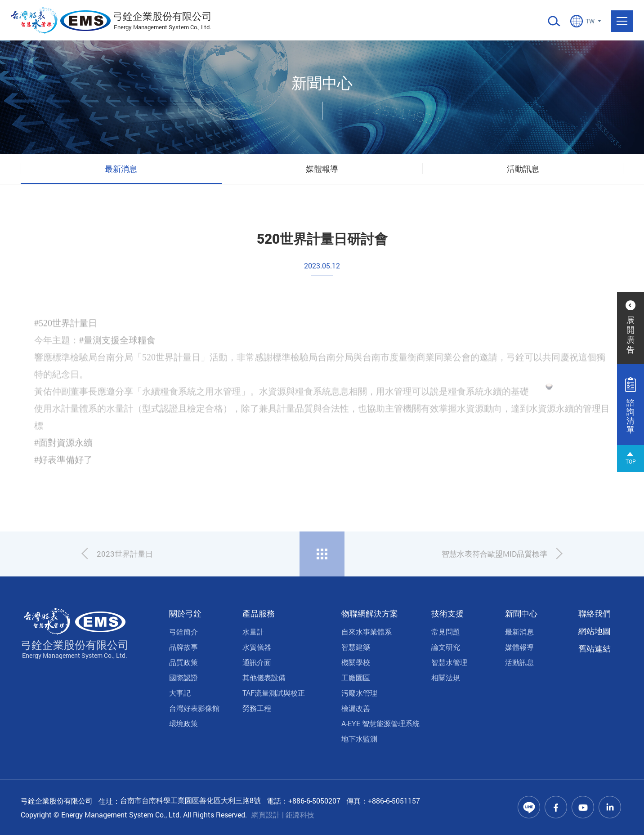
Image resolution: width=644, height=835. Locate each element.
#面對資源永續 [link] (63, 455)
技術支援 (447, 613)
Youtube (583, 807)
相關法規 (446, 677)
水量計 (253, 632)
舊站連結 (595, 648)
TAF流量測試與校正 (274, 693)
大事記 (180, 693)
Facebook (556, 807)
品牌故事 (183, 647)
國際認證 (183, 677)
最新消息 (121, 169)
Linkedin (610, 807)
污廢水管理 (359, 693)
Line (529, 807)
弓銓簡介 (183, 632)
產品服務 (259, 613)
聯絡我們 (595, 613)
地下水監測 (359, 739)
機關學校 (356, 662)
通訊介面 (257, 662)
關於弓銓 (185, 613)
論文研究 (446, 647)
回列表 (322, 554)
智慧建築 (356, 647)
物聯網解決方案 (370, 613)
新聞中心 (521, 613)
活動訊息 (523, 169)
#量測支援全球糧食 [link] (117, 353)
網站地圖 (595, 631)
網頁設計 (266, 815)
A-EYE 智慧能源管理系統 (380, 723)
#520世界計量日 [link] (66, 335)
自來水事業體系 (367, 632)
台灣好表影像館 (194, 708)
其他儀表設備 (264, 677)
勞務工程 (257, 708)
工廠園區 (356, 677)
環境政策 (183, 723)
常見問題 (446, 632)
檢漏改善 (356, 708)
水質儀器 (257, 647)
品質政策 (183, 662)
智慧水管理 (449, 662)
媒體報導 (322, 169)
